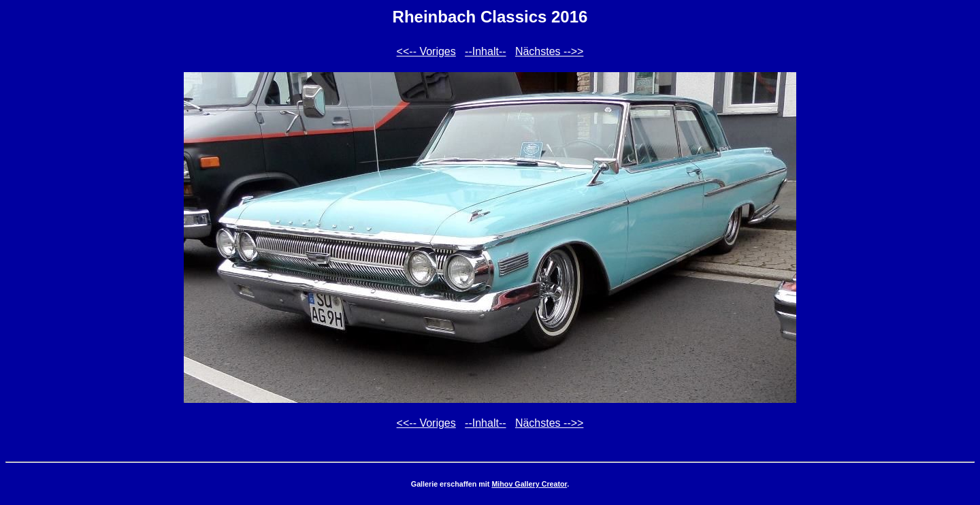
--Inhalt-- (485, 51)
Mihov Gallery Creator (529, 484)
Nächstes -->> (549, 51)
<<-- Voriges (426, 51)
